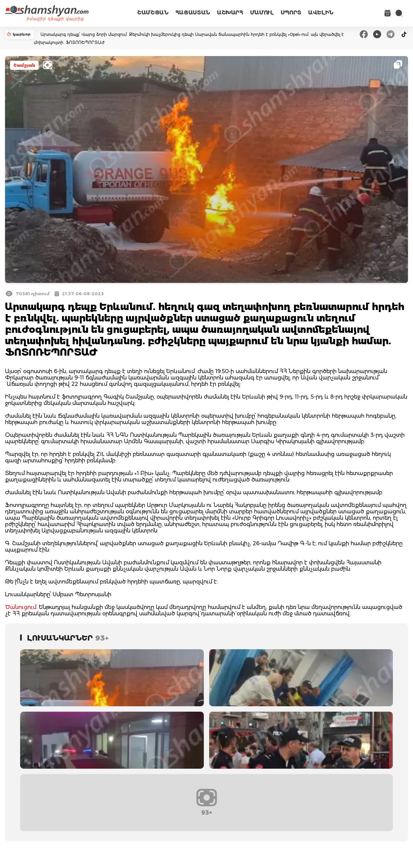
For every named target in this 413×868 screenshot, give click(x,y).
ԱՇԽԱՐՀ (230, 13)
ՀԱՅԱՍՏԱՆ (193, 13)
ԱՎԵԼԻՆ (321, 13)
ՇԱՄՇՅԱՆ (153, 13)
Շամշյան (24, 65)
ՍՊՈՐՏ (291, 13)
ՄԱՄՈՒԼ (262, 13)
